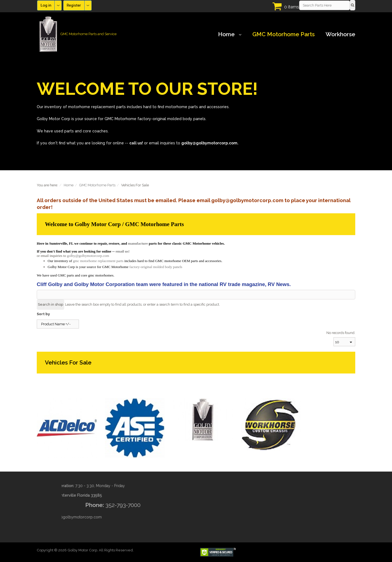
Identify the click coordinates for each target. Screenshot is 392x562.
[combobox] (344, 342)
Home (230, 34)
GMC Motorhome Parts (284, 34)
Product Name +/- (56, 324)
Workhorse (340, 34)
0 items (292, 7)
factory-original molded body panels (156, 267)
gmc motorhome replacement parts (98, 261)
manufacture (138, 243)
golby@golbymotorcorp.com (88, 256)
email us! (122, 251)
